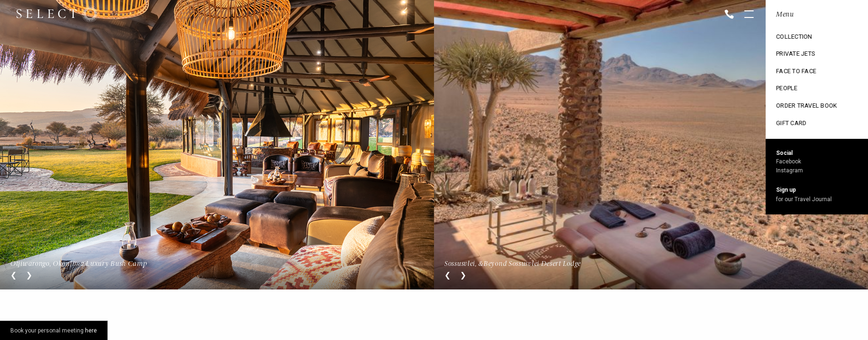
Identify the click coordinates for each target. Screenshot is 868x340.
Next (29, 275)
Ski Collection (792, 86)
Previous (13, 275)
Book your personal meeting (54, 331)
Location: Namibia (799, 15)
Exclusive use (791, 70)
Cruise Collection (798, 54)
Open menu (749, 15)
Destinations (790, 38)
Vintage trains (793, 102)
